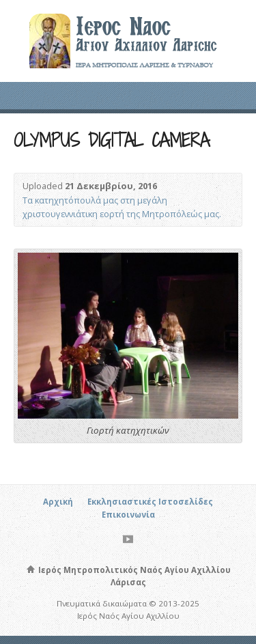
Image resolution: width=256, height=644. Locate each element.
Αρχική (58, 502)
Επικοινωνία (128, 515)
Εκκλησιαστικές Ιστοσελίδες (150, 502)
